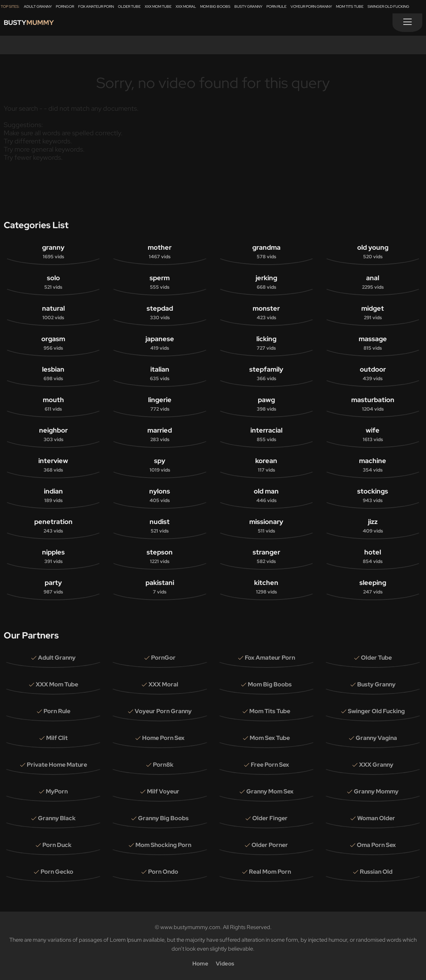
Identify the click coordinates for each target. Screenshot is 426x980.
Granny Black (57, 818)
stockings (373, 496)
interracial (266, 435)
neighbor (53, 435)
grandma (266, 252)
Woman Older (376, 818)
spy (160, 465)
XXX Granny (376, 765)
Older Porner (270, 845)
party (53, 587)
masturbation (373, 404)
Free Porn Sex (270, 765)
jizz (373, 526)
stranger (266, 557)
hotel (373, 557)
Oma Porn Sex (376, 845)
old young (373, 252)
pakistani (160, 587)
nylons (160, 496)
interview (53, 465)
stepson (160, 557)
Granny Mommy (376, 791)
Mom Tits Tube (350, 7)
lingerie (160, 404)
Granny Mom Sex (270, 791)
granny (53, 252)
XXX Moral (186, 7)
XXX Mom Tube (158, 7)
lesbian (53, 374)
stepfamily (266, 374)
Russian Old (376, 872)
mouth (53, 404)
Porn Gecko (57, 872)
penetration (53, 526)
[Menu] (407, 23)
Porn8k (163, 765)
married (160, 435)
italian (160, 374)
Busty (34, 24)
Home (200, 964)
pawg (266, 404)
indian (53, 496)
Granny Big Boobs (163, 818)
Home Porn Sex (163, 738)
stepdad (160, 313)
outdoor (373, 374)
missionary (266, 526)
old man (266, 496)
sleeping (373, 587)
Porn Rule (276, 7)
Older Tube (129, 7)
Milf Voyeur (163, 791)
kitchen (266, 587)
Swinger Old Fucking (388, 7)
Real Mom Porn (270, 872)
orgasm (53, 343)
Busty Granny (248, 7)
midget (373, 313)
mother (160, 252)
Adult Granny (38, 7)
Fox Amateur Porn (96, 7)
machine (373, 465)
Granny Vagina (376, 738)
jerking (266, 282)
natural (53, 313)
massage (373, 343)
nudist (160, 526)
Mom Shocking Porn (163, 845)
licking (266, 343)
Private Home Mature (57, 765)
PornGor (65, 7)
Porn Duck (57, 845)
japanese (160, 343)
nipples (53, 557)
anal (373, 282)
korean (266, 465)
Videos (225, 964)
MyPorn (57, 791)
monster (266, 313)
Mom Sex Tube (270, 738)
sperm (160, 282)
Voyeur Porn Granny (311, 7)
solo (53, 282)
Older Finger (270, 818)
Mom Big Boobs (215, 7)
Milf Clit (57, 738)
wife (373, 435)
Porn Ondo (163, 872)
